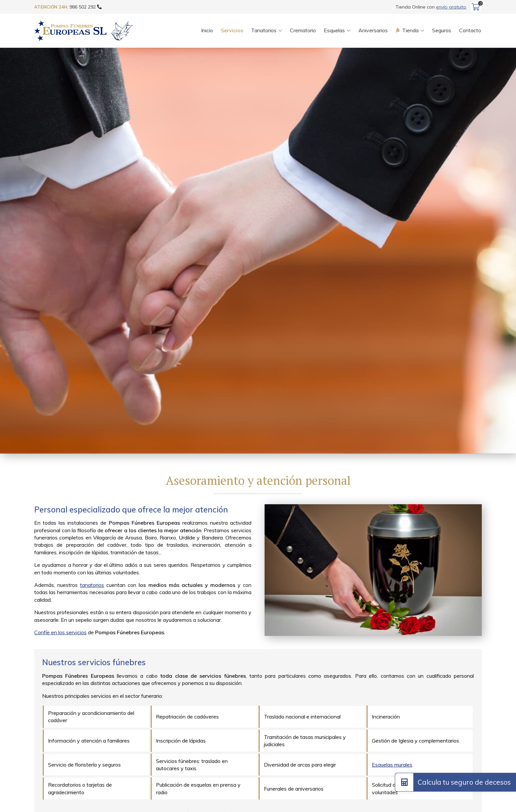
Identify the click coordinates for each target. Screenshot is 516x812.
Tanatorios (264, 30)
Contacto (470, 30)
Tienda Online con (431, 7)
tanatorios (92, 585)
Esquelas (334, 30)
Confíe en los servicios (60, 632)
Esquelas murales (392, 765)
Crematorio (303, 30)
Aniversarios (373, 30)
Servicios (232, 30)
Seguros (442, 30)
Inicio (207, 30)
